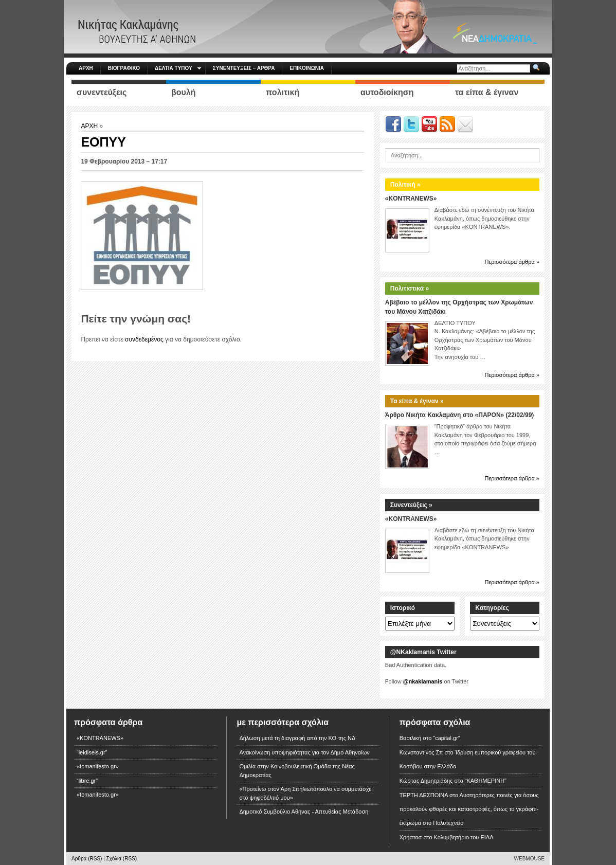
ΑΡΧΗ (86, 68)
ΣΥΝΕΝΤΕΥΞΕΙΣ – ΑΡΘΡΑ (244, 68)
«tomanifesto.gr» (98, 766)
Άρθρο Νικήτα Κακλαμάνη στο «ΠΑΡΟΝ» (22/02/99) (459, 415)
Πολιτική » (405, 185)
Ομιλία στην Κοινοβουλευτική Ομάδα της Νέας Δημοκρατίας (297, 771)
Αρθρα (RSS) (87, 859)
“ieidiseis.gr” (92, 752)
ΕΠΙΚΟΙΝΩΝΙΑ (306, 68)
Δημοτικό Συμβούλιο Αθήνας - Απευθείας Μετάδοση (304, 812)
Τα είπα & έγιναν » (417, 401)
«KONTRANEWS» (411, 199)
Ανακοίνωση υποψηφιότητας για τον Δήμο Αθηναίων (304, 752)
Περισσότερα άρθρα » (512, 262)
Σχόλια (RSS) (122, 859)
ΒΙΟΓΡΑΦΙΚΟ (124, 68)
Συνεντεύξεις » (411, 505)
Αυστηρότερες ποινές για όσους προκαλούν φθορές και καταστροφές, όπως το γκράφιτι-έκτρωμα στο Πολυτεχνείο (469, 809)
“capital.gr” (446, 738)
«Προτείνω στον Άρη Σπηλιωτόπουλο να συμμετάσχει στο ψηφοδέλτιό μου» (306, 793)
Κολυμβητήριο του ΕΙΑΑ (464, 837)
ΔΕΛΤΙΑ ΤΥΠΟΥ (178, 68)
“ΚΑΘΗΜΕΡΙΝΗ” (486, 781)
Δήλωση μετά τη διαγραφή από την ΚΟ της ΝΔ (297, 738)
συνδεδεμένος (144, 339)
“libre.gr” (87, 781)
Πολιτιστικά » (410, 289)
